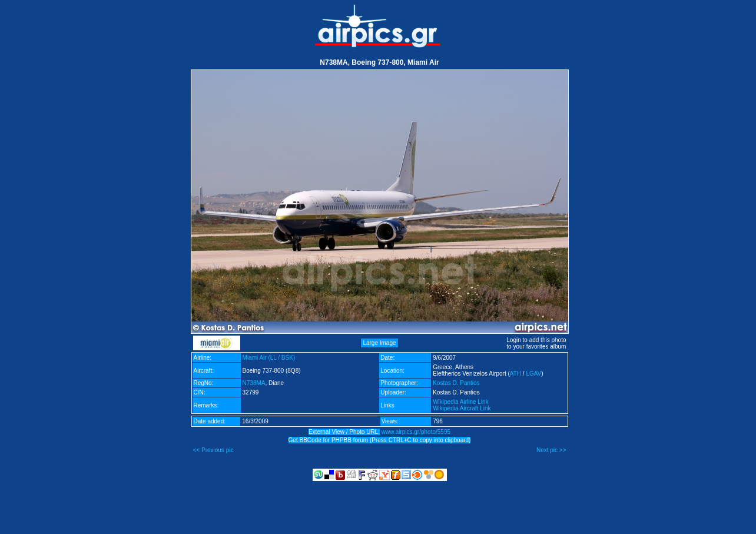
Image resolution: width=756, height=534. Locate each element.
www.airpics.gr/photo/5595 (416, 432)
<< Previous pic (213, 450)
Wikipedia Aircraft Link (462, 408)
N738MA (254, 383)
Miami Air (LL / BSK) (269, 358)
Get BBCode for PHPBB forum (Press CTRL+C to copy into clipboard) (380, 440)
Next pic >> (551, 450)
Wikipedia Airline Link (461, 402)
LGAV (533, 374)
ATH (515, 374)
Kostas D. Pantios (456, 383)
